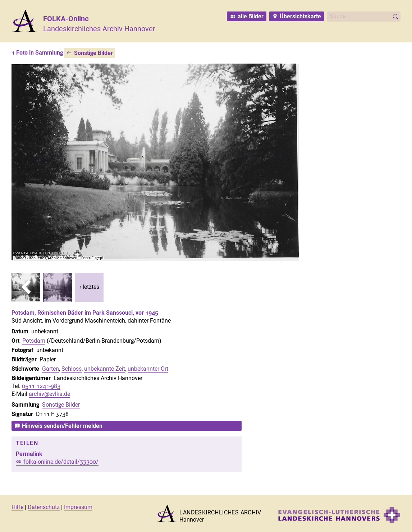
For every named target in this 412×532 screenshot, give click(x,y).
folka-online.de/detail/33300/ (61, 462)
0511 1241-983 (41, 386)
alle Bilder (251, 16)
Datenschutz (44, 507)
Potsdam (34, 341)
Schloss (72, 369)
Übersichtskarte (300, 16)
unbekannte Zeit (105, 369)
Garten (51, 369)
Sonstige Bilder (93, 53)
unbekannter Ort (148, 369)
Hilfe (17, 507)
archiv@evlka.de (49, 394)
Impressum (78, 507)
